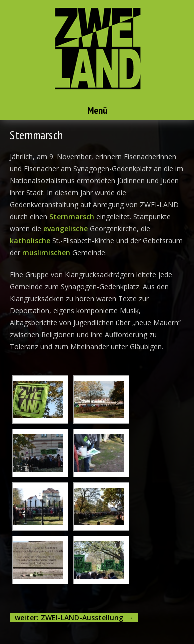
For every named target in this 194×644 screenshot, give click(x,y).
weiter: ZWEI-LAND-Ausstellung (69, 618)
